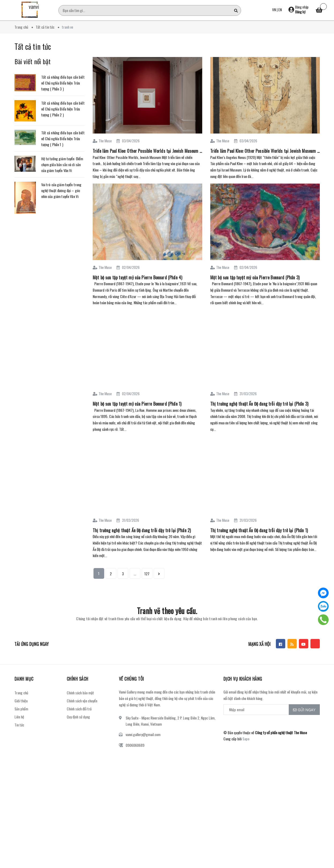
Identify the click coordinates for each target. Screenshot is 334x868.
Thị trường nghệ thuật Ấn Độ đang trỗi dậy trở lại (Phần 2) (142, 530)
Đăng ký (300, 12)
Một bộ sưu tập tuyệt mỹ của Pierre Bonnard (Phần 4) (137, 277)
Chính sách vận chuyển (82, 701)
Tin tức (19, 725)
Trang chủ (21, 693)
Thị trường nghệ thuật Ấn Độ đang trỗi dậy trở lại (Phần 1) (259, 530)
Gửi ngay (304, 710)
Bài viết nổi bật (33, 61)
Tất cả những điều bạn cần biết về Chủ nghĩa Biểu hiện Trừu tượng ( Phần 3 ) (63, 83)
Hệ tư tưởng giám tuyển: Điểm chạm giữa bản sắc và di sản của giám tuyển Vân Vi (62, 164)
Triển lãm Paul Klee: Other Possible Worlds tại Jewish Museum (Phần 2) (147, 151)
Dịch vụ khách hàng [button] (243, 679)
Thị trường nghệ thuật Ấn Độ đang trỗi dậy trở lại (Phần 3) (259, 404)
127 (147, 574)
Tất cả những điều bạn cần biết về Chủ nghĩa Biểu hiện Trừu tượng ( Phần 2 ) (63, 109)
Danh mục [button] (24, 679)
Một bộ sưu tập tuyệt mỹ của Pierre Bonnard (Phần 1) (137, 404)
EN (280, 9)
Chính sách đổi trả (79, 709)
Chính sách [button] (78, 679)
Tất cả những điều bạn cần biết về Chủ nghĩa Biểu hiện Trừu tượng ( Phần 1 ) (63, 138)
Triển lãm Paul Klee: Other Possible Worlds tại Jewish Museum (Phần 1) (265, 151)
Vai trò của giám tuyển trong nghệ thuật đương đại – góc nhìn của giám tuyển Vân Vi (61, 190)
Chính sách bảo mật (80, 693)
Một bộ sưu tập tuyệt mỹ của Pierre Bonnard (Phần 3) (255, 277)
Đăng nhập (302, 7)
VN (274, 9)
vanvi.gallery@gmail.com (143, 734)
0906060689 (135, 745)
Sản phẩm (21, 709)
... (135, 574)
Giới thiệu (21, 701)
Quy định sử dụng (78, 717)
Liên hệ (19, 717)
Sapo (246, 739)
